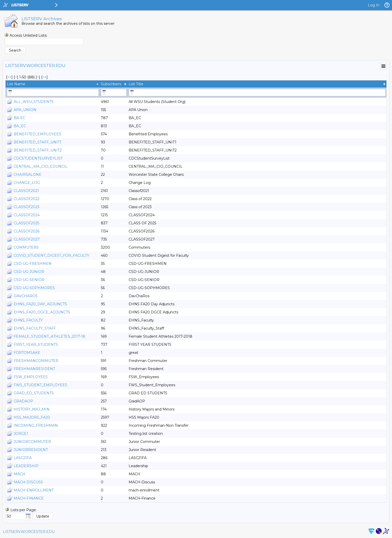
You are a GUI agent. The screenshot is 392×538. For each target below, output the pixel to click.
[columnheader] (53, 84)
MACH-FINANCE (29, 498)
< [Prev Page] (16, 77)
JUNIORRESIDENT (31, 450)
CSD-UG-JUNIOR (29, 272)
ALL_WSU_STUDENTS (34, 102)
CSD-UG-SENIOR (29, 280)
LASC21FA (23, 458)
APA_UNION (25, 110)
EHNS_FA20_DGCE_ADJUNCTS (42, 312)
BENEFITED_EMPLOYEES (37, 134)
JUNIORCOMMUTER (32, 442)
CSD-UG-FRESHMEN (33, 264)
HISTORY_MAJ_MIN (32, 409)
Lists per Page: (24, 510)
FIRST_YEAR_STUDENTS (36, 345)
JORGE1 (21, 434)
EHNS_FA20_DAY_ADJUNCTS (40, 304)
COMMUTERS (26, 247)
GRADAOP (23, 401)
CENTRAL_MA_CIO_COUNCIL (41, 166)
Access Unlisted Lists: (28, 35)
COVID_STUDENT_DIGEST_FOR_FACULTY (51, 255)
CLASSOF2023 (27, 207)
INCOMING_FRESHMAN (36, 425)
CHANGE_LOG (27, 183)
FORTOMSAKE (27, 353)
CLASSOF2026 (27, 231)
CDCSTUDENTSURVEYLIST (38, 158)
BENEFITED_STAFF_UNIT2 (38, 150)
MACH (19, 474)
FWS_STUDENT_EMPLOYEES (40, 385)
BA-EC (19, 118)
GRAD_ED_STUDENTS (34, 393)
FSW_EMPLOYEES (31, 377)
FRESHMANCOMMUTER (36, 361)
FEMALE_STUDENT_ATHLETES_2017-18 (49, 336)
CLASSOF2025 (26, 223)
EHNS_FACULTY (28, 320)
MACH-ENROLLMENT (34, 490)
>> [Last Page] (44, 77)
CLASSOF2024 (27, 215)
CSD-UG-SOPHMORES (34, 288)
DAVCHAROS (26, 296)
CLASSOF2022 (27, 199)
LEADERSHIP (26, 466)
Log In (374, 5)
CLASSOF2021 (26, 191)
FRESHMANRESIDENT (34, 369)
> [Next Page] (38, 77)
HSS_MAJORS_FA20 (32, 417)
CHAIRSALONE (28, 175)
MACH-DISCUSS (28, 482)
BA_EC (20, 126)
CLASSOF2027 (27, 239)
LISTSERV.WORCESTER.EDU (29, 532)
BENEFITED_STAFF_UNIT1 (38, 142)
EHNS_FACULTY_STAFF (35, 328)
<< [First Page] (9, 77)
